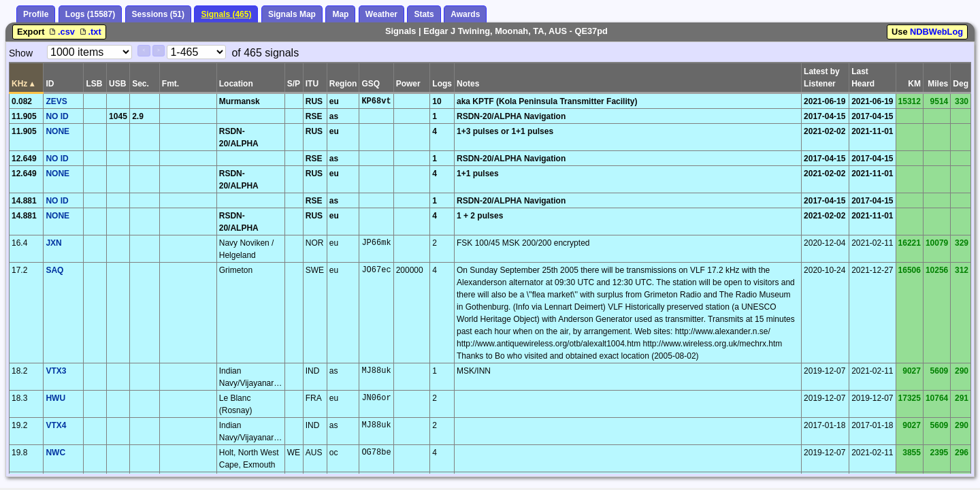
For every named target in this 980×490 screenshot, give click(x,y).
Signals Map (292, 14)
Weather (381, 14)
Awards (465, 14)
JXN (53, 243)
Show (21, 53)
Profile (36, 14)
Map (340, 14)
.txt (89, 32)
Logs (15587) (90, 14)
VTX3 (56, 371)
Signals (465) (226, 14)
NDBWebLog (936, 32)
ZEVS (56, 101)
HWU (55, 398)
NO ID (57, 116)
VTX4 (56, 425)
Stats (424, 14)
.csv (62, 32)
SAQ (54, 270)
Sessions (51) (158, 14)
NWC (55, 453)
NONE (58, 131)
